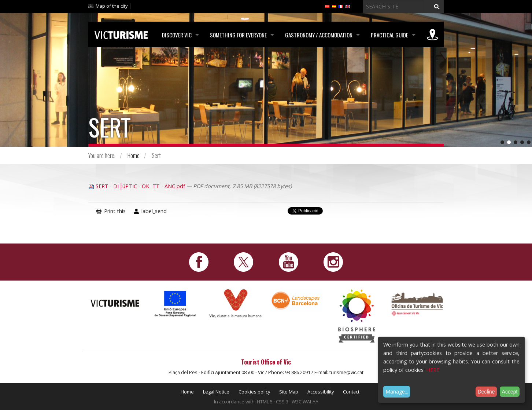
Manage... (397, 391)
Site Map (289, 392)
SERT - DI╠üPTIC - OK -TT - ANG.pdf (137, 186)
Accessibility (321, 392)
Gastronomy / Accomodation (319, 35)
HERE (433, 370)
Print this (115, 211)
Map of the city (112, 6)
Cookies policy (254, 392)
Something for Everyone (238, 35)
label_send (154, 211)
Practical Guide (389, 35)
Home (134, 155)
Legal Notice (216, 392)
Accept (510, 392)
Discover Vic (177, 35)
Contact (351, 392)
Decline (486, 392)
